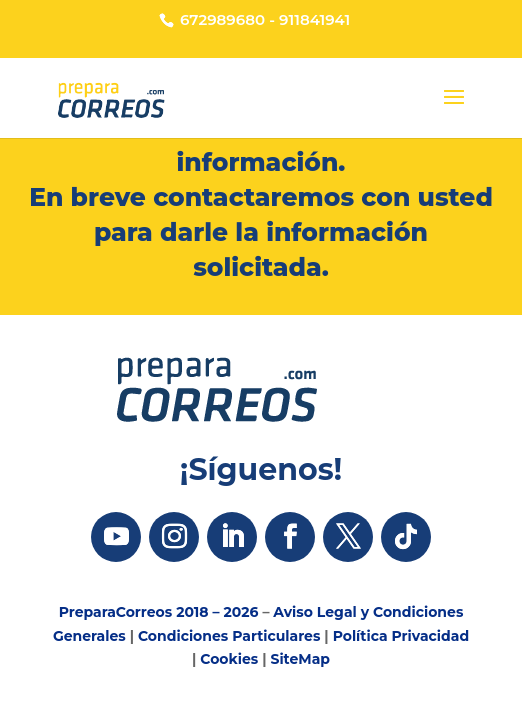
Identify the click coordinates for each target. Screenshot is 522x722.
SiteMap (300, 659)
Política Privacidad (401, 636)
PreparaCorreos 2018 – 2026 (159, 612)
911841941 (314, 19)
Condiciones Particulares (229, 636)
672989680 (222, 19)
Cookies (229, 659)
